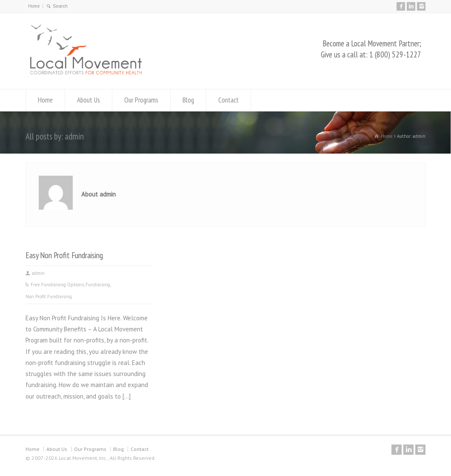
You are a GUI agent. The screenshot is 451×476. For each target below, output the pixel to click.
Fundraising (98, 285)
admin (38, 273)
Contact (228, 100)
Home (34, 6)
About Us (88, 100)
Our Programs (141, 100)
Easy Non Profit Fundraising (64, 255)
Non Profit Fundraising (49, 296)
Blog (188, 100)
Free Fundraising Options (57, 285)
